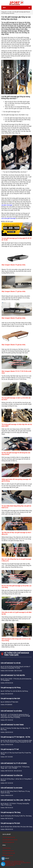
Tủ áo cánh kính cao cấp (9, 853)
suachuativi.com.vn (17, 863)
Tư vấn (9, 12)
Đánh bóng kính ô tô (8, 856)
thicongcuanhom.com (8, 851)
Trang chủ (4, 12)
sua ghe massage (7, 205)
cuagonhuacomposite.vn (9, 865)
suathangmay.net (9, 864)
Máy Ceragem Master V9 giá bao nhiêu (13, 265)
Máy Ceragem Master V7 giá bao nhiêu (13, 291)
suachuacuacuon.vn (18, 861)
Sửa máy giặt (17, 864)
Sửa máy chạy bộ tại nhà (9, 837)
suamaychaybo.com (8, 861)
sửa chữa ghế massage (8, 218)
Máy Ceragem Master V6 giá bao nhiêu (13, 318)
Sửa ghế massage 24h (8, 842)
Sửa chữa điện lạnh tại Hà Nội (10, 840)
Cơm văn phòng (7, 848)
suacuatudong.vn (7, 863)
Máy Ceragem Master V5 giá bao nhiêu (13, 345)
